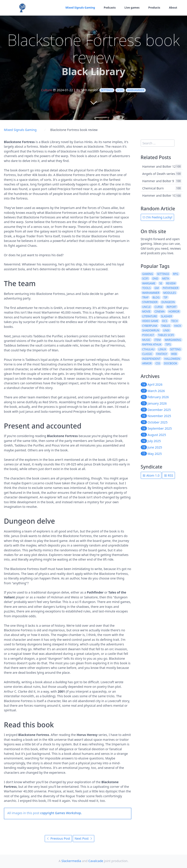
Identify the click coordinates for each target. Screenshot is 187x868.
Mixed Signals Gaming (79, 8)
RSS (169, 475)
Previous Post (58, 838)
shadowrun (151, 330)
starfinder (150, 302)
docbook (171, 363)
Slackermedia (71, 861)
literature (150, 316)
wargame (149, 283)
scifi (120, 90)
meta (166, 279)
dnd (155, 279)
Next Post (84, 838)
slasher (166, 316)
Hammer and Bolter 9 (158, 181)
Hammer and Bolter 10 (159, 195)
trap (145, 297)
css (158, 363)
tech (175, 321)
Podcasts (109, 8)
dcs (165, 321)
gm (157, 288)
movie (146, 311)
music (146, 340)
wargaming (173, 340)
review (171, 283)
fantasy (162, 354)
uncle (146, 307)
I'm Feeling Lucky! (158, 217)
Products (154, 8)
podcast (148, 335)
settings (107, 90)
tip (166, 297)
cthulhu (148, 349)
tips (168, 344)
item (158, 340)
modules (170, 293)
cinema (160, 311)
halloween (172, 359)
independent (151, 359)
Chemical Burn (153, 188)
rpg (175, 274)
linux (162, 349)
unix (166, 330)
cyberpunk (150, 326)
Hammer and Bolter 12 (159, 166)
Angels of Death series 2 (160, 174)
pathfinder (170, 288)
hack (177, 326)
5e (161, 283)
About (173, 8)
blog (156, 297)
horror (174, 311)
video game (150, 321)
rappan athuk (152, 344)
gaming (148, 274)
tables (166, 326)
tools (146, 288)
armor (147, 363)
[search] (158, 143)
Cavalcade (96, 861)
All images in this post (23, 813)
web (174, 354)
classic (147, 354)
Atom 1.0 (151, 475)
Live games (132, 8)
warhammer (136, 90)
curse (159, 307)
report (172, 307)
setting (175, 349)
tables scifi (166, 335)
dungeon (168, 302)
